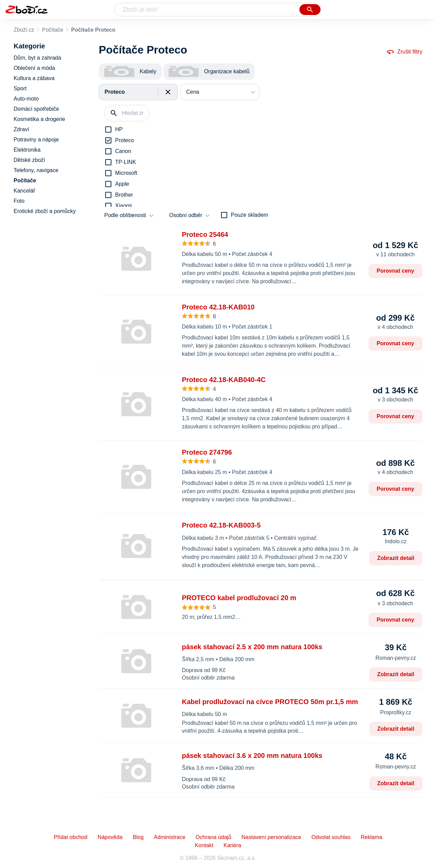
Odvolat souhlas (331, 837)
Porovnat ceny (395, 271)
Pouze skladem (250, 215)
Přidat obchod (71, 837)
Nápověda (110, 837)
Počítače (52, 30)
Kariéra (232, 845)
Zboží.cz (24, 30)
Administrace (170, 837)
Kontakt (204, 845)
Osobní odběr (186, 215)
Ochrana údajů (213, 837)
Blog (138, 837)
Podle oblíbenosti (125, 215)
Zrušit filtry (404, 52)
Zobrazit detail (396, 558)
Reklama (371, 837)
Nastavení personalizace (271, 837)
